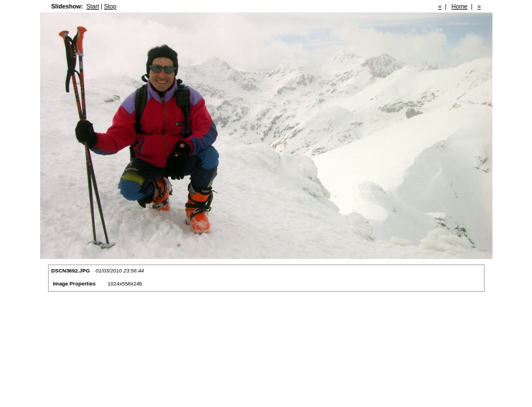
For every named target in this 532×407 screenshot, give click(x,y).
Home (460, 6)
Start (93, 6)
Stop (110, 6)
